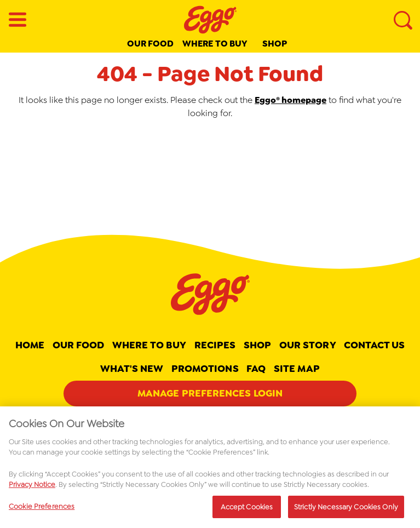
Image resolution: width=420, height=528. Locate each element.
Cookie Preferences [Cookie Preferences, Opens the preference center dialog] (42, 510)
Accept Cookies (247, 510)
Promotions (205, 369)
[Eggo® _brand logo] (210, 20)
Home (30, 345)
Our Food (151, 44)
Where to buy (215, 44)
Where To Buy (149, 345)
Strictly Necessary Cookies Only (346, 510)
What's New (132, 369)
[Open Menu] (18, 20)
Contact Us (374, 345)
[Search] (402, 20)
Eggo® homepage (290, 100)
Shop (275, 44)
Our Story (308, 345)
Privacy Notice (32, 488)
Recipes (215, 345)
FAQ (256, 369)
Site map (297, 369)
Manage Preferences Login (210, 393)
